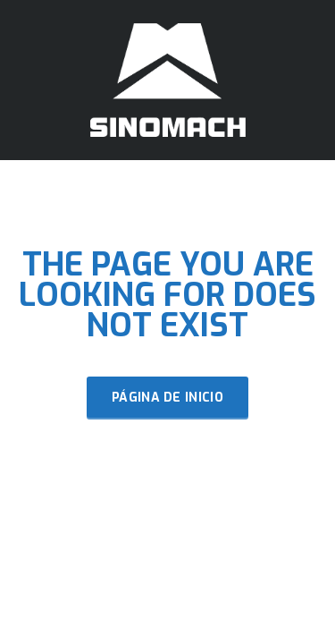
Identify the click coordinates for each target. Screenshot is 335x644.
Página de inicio (167, 398)
